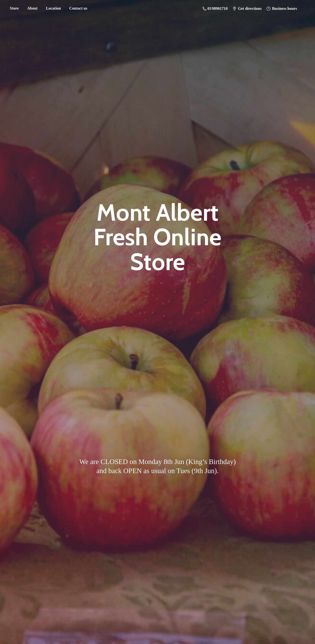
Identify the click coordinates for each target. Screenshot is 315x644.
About (32, 8)
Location (53, 8)
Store (14, 8)
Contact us (78, 8)
